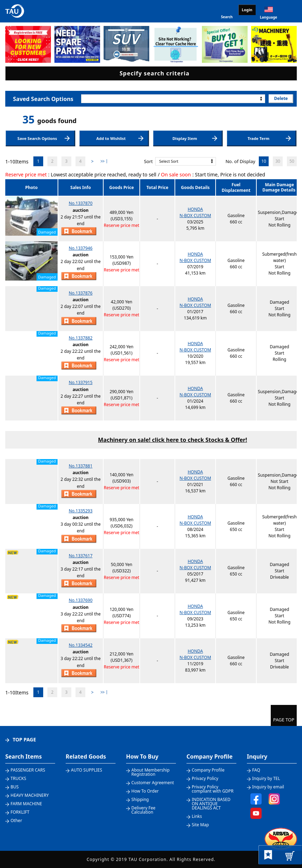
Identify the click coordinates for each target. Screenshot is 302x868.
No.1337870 (81, 203)
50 (292, 161)
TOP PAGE (24, 739)
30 (278, 161)
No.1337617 (81, 556)
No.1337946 (81, 248)
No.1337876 (81, 293)
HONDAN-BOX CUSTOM (195, 212)
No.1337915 (81, 382)
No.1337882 (81, 338)
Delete (281, 98)
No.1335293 (81, 511)
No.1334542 (81, 645)
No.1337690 (81, 600)
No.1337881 (81, 466)
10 (264, 161)
